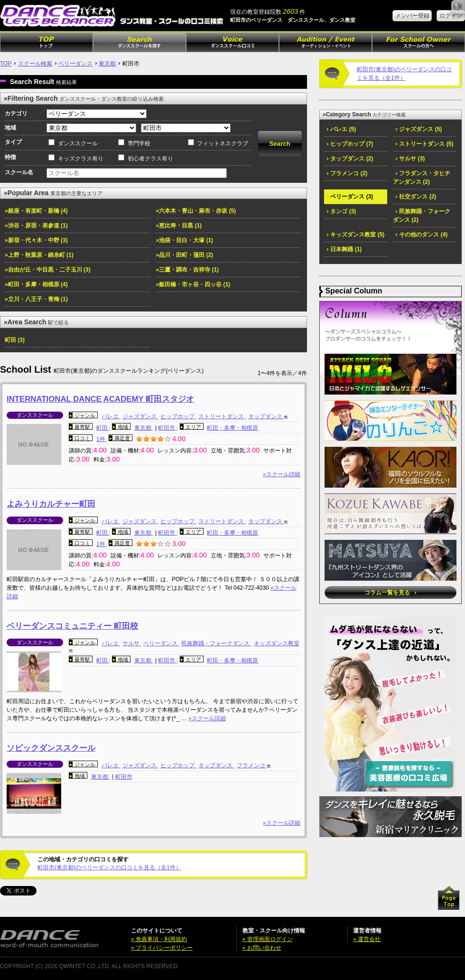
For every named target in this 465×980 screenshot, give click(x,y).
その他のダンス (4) (421, 235)
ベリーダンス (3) (350, 197)
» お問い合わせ (262, 948)
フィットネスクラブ (223, 143)
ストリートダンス (222, 416)
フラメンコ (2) (347, 173)
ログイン (451, 16)
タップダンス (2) (350, 159)
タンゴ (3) (341, 211)
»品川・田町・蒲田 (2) (184, 255)
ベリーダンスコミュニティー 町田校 (72, 626)
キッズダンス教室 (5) (355, 235)
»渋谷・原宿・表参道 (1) (36, 226)
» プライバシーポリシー (162, 948)
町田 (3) (15, 340)
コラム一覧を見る (390, 593)
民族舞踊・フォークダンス (216, 643)
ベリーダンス (75, 64)
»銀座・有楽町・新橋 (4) (36, 211)
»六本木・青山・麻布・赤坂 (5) (196, 211)
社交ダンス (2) (416, 197)
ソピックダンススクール (51, 748)
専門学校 (139, 143)
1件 (102, 439)
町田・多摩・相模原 (232, 428)
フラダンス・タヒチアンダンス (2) (422, 178)
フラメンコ (252, 765)
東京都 (107, 64)
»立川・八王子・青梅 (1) (36, 299)
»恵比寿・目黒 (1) (179, 226)
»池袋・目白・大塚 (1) (184, 240)
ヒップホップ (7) (350, 144)
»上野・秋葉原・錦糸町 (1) (39, 255)
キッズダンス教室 (277, 643)
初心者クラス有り (150, 159)
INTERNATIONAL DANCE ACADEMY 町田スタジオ (100, 399)
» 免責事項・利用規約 (159, 939)
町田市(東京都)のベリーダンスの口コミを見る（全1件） (109, 867)
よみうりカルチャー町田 (51, 504)
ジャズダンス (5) (418, 129)
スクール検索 (35, 64)
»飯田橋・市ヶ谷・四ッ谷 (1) (193, 284)
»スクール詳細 (282, 474)
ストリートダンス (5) (424, 144)
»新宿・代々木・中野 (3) (36, 240)
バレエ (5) (341, 129)
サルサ (132, 643)
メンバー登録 (412, 16)
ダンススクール (78, 143)
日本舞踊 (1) (344, 249)
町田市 (167, 428)
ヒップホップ (178, 416)
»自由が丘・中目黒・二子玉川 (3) (48, 270)
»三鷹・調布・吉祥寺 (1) (187, 270)
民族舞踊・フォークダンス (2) (422, 216)
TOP (6, 64)
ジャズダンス (140, 416)
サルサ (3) (410, 159)
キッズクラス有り (81, 159)
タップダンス (266, 416)
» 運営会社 (367, 939)
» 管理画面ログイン (268, 939)
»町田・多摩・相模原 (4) (36, 284)
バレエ (111, 416)
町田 (103, 428)
